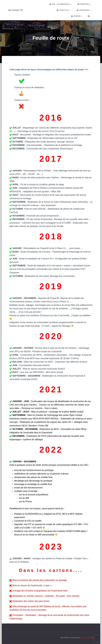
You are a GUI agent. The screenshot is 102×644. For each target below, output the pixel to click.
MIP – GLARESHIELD (60, 4)
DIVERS (76, 16)
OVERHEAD (84, 10)
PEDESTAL (84, 4)
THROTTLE (63, 10)
